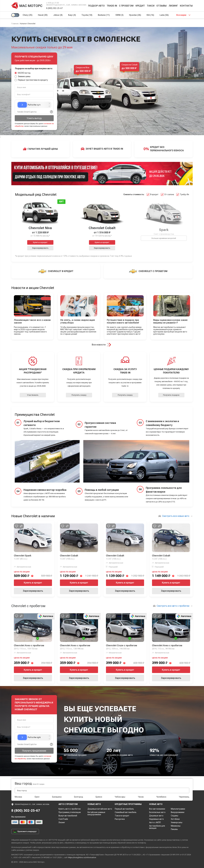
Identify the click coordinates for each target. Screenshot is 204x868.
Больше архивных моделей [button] (164, 238)
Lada (164, 15)
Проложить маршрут (25, 831)
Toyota (87, 15)
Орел (37, 797)
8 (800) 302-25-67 (54, 8)
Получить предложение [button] (34, 751)
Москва (18, 797)
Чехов (141, 797)
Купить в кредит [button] (40, 242)
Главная (15, 24)
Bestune (104, 15)
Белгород (79, 797)
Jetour (58, 15)
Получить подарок (171, 395)
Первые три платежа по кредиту (31, 80)
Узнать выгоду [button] (34, 118)
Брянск (99, 797)
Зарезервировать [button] (40, 248)
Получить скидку (79, 395)
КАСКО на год (23, 73)
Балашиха (57, 797)
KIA (150, 15)
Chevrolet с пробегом (28, 606)
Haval (43, 15)
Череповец (184, 797)
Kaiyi (72, 15)
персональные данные (66, 847)
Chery (27, 15)
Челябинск (161, 797)
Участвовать (33, 395)
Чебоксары (120, 797)
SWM (119, 15)
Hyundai (135, 15)
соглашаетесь (99, 847)
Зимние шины (23, 76)
